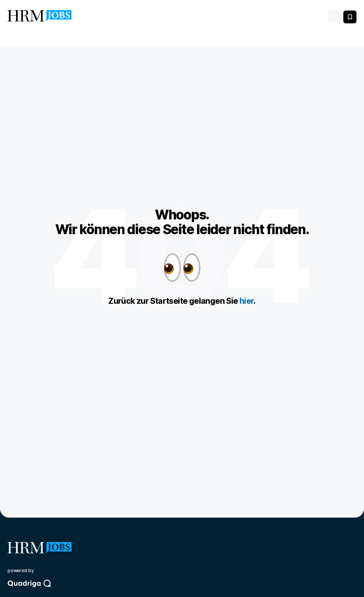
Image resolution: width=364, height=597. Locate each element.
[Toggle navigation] (335, 17)
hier (247, 301)
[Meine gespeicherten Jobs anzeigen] (350, 17)
